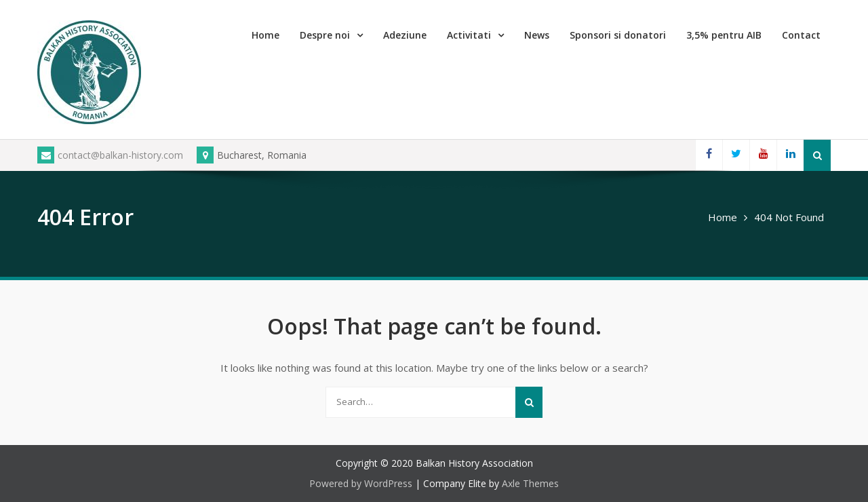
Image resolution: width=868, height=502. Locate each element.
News (537, 35)
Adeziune (405, 35)
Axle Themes (530, 483)
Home (265, 35)
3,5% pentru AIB (724, 35)
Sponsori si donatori (618, 35)
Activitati (469, 35)
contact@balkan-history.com (110, 155)
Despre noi (325, 35)
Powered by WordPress (361, 483)
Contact (801, 35)
